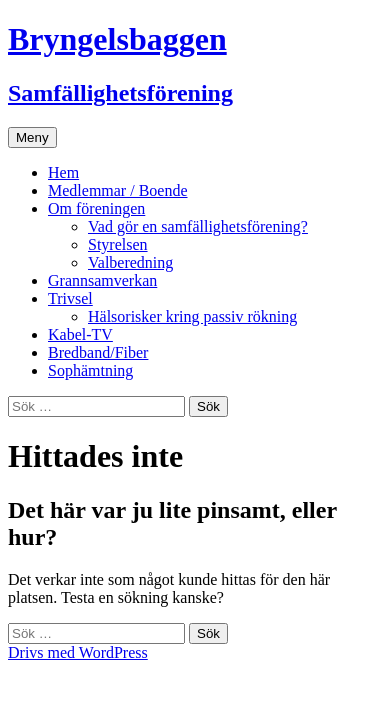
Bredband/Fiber (98, 352)
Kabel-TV (80, 334)
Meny (32, 137)
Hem (63, 172)
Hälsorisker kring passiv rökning (192, 316)
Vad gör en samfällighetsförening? (198, 226)
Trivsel (70, 298)
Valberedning (130, 262)
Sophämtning (90, 370)
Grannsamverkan (102, 280)
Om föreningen (96, 208)
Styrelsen (118, 244)
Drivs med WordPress (78, 652)
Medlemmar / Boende (118, 190)
